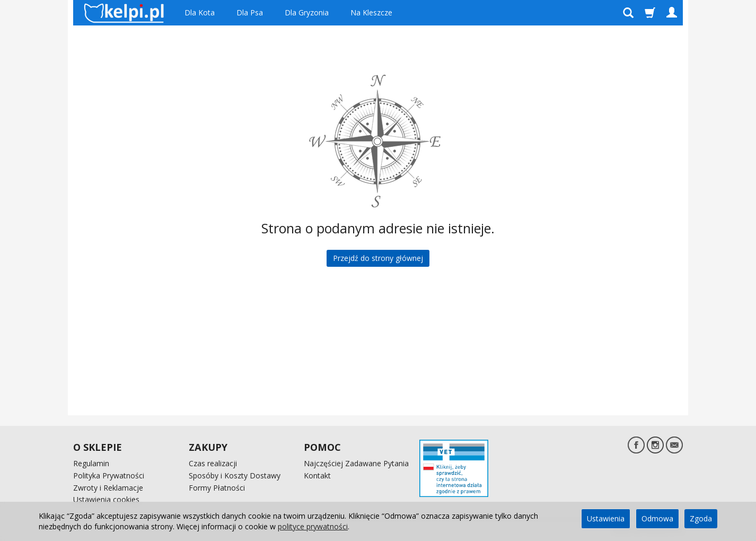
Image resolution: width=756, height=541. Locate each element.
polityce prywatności (313, 526)
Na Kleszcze (371, 12)
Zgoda (701, 518)
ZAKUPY (208, 447)
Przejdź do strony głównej (378, 258)
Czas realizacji (213, 463)
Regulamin (91, 463)
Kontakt (317, 475)
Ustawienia (606, 518)
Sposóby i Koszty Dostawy (235, 475)
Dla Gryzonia (307, 12)
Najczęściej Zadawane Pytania (356, 463)
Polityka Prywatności (109, 475)
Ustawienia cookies (106, 499)
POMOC (322, 447)
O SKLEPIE (98, 447)
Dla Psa (250, 12)
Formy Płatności (217, 488)
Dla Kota (200, 12)
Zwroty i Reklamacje (108, 488)
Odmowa (657, 518)
